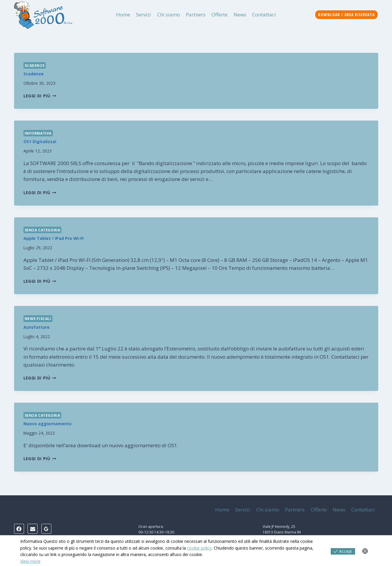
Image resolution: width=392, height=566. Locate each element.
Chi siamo (169, 15)
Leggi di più (40, 96)
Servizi (144, 15)
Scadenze (35, 65)
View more (30, 561)
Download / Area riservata (346, 15)
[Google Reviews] (46, 529)
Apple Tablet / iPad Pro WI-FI (54, 238)
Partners (196, 15)
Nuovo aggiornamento (47, 424)
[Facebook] (19, 529)
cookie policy (199, 548)
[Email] (33, 529)
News (240, 15)
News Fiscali (38, 318)
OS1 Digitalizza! (40, 141)
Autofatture (37, 327)
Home (123, 15)
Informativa (38, 133)
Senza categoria (43, 230)
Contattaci (264, 15)
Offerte (219, 15)
